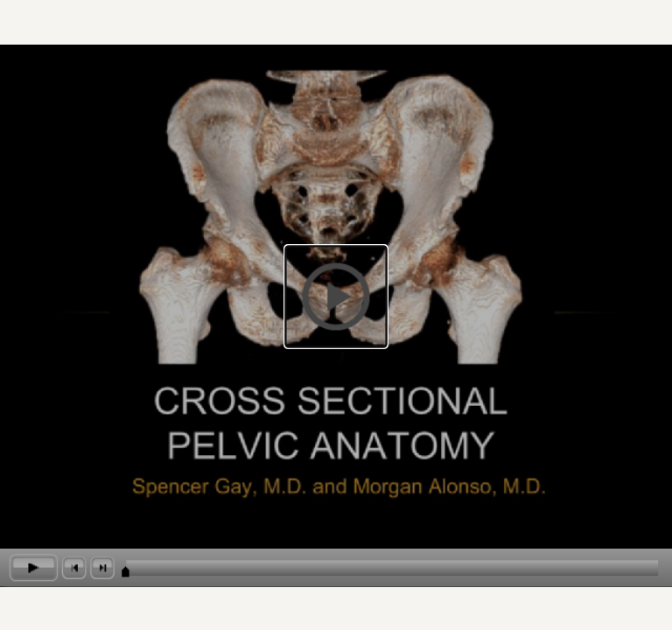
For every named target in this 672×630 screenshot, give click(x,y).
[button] (336, 296)
